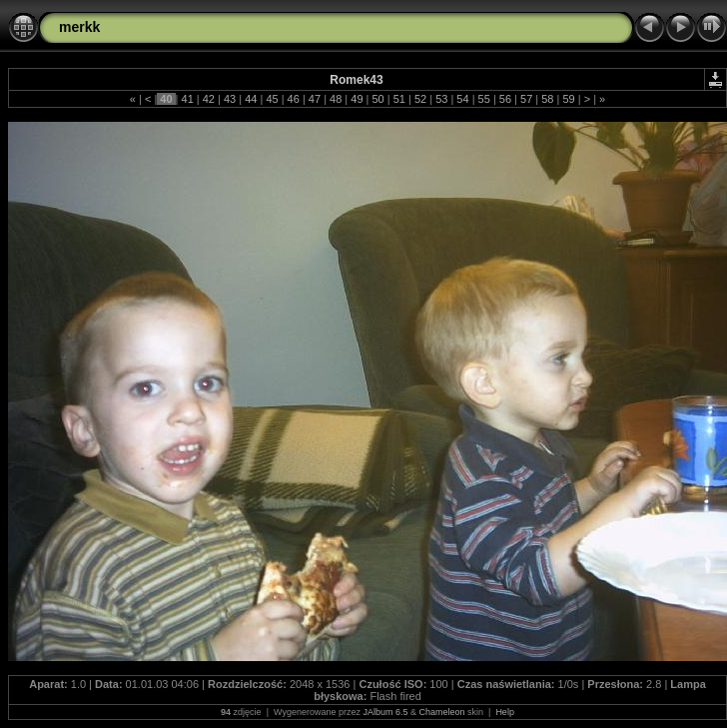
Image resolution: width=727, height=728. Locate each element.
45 (272, 99)
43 (230, 99)
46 (294, 99)
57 (526, 99)
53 (441, 99)
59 (568, 99)
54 (462, 99)
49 (357, 99)
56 (505, 99)
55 (484, 99)
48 (336, 99)
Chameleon (441, 712)
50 (377, 99)
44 (251, 99)
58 (547, 99)
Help (505, 712)
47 (315, 99)
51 (399, 99)
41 (187, 99)
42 (209, 99)
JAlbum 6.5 (385, 712)
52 (420, 99)
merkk (79, 27)
